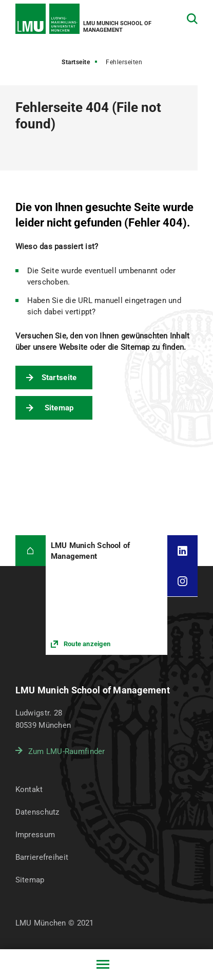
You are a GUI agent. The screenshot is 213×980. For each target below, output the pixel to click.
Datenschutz (37, 812)
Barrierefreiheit (42, 857)
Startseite (76, 62)
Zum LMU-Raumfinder (67, 751)
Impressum (35, 835)
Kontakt (29, 789)
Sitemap (59, 408)
